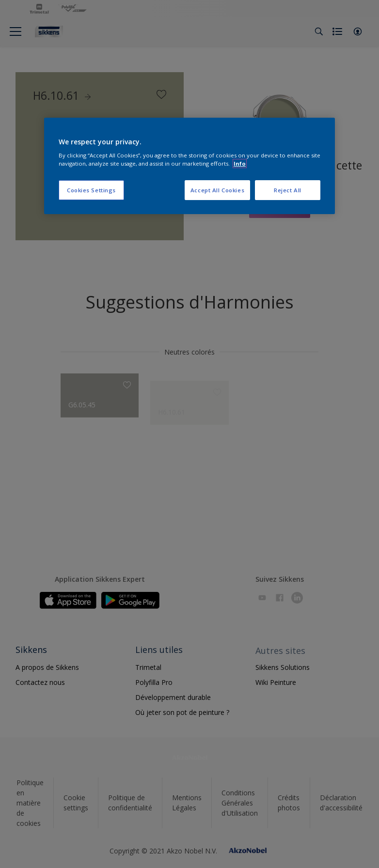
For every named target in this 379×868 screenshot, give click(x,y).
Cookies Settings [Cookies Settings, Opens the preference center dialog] (91, 190)
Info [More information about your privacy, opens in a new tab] (240, 163)
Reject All (288, 190)
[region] (189, 166)
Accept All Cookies (217, 190)
